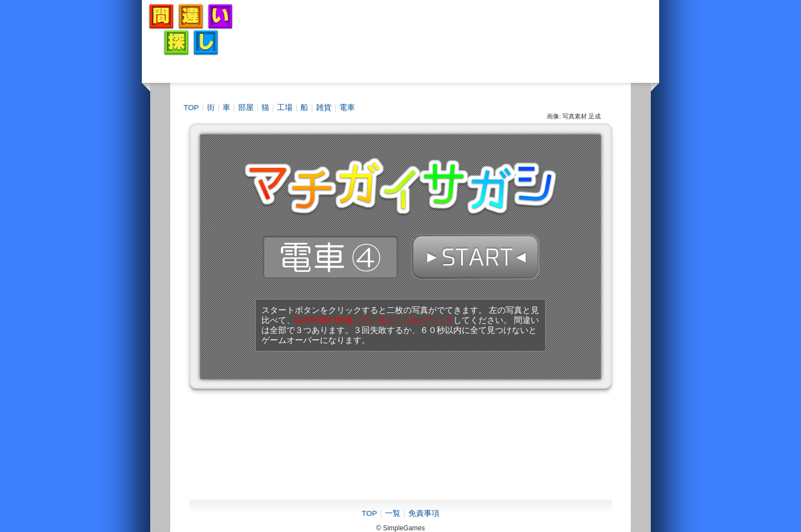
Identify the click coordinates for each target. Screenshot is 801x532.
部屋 (246, 108)
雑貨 (324, 108)
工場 (285, 108)
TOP (191, 108)
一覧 (393, 513)
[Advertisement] (451, 29)
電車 (347, 108)
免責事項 (424, 513)
